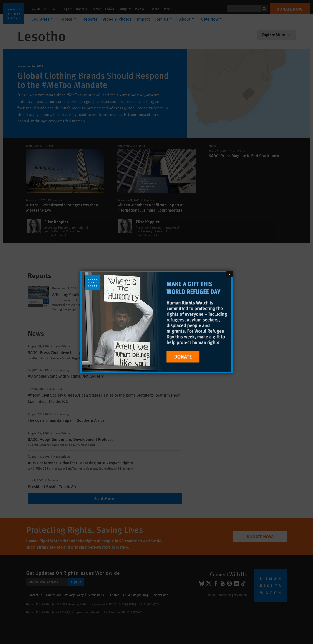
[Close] (229, 274)
